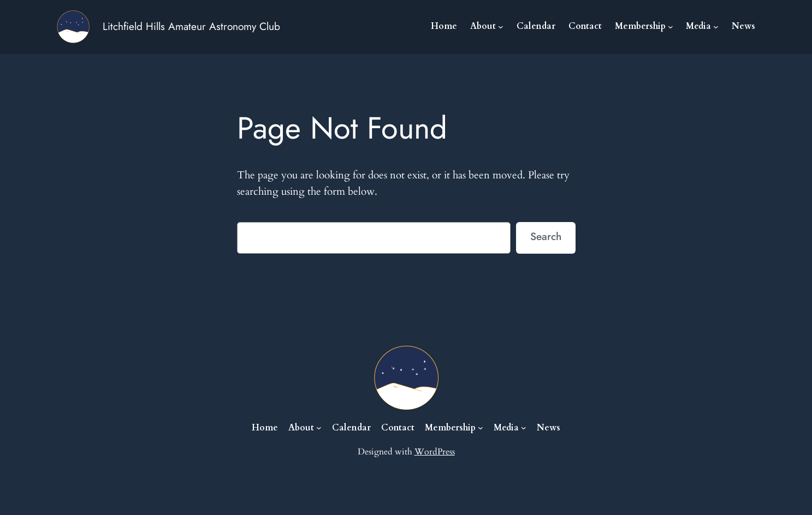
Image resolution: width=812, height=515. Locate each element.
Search (546, 236)
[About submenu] (501, 27)
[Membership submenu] (671, 27)
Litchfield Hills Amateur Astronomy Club (191, 26)
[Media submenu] (716, 27)
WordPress (435, 452)
